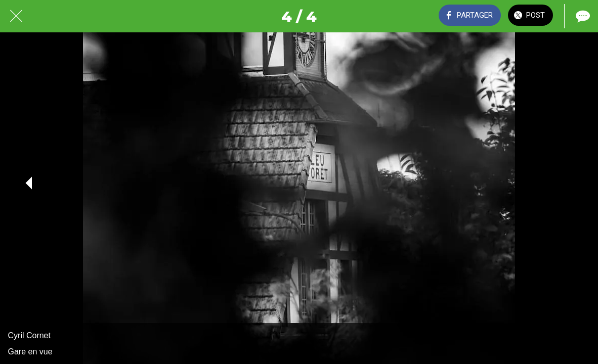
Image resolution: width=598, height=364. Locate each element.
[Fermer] (16, 16)
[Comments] (582, 16)
